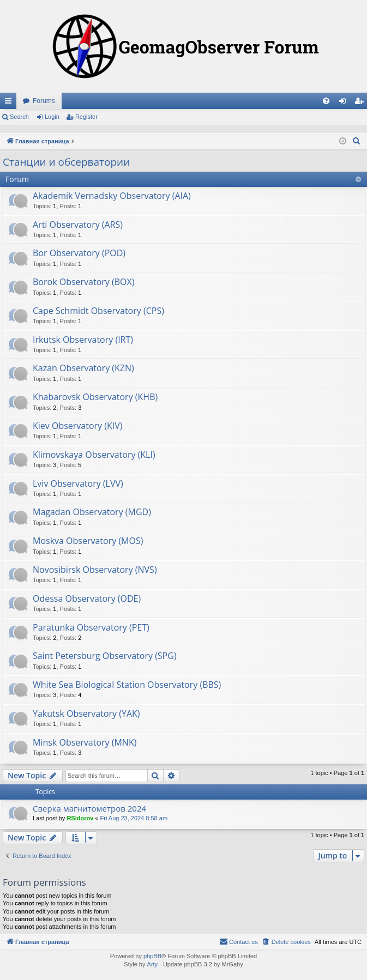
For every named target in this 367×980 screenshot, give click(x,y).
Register (86, 117)
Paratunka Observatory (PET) (91, 627)
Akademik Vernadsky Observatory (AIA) (112, 196)
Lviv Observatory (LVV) (78, 483)
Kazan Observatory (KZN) (83, 368)
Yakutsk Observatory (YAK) (86, 713)
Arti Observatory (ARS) (78, 225)
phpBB (152, 956)
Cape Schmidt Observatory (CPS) (98, 311)
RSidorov (80, 818)
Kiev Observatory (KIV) (78, 426)
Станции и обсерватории (66, 162)
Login (52, 117)
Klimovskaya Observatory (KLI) (94, 455)
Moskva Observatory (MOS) (88, 541)
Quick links (10, 103)
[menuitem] (326, 101)
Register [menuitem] (361, 103)
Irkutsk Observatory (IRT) (83, 340)
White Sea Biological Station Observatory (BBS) (127, 685)
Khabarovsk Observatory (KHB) (95, 397)
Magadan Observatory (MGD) (92, 512)
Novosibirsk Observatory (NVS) (95, 570)
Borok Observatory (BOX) (83, 282)
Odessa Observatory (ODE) (87, 598)
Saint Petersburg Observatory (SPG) (105, 656)
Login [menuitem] (345, 103)
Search (19, 117)
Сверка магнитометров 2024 (89, 808)
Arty (153, 964)
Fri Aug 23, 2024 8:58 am (134, 818)
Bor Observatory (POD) (79, 253)
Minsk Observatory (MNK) (85, 742)
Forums (44, 101)
